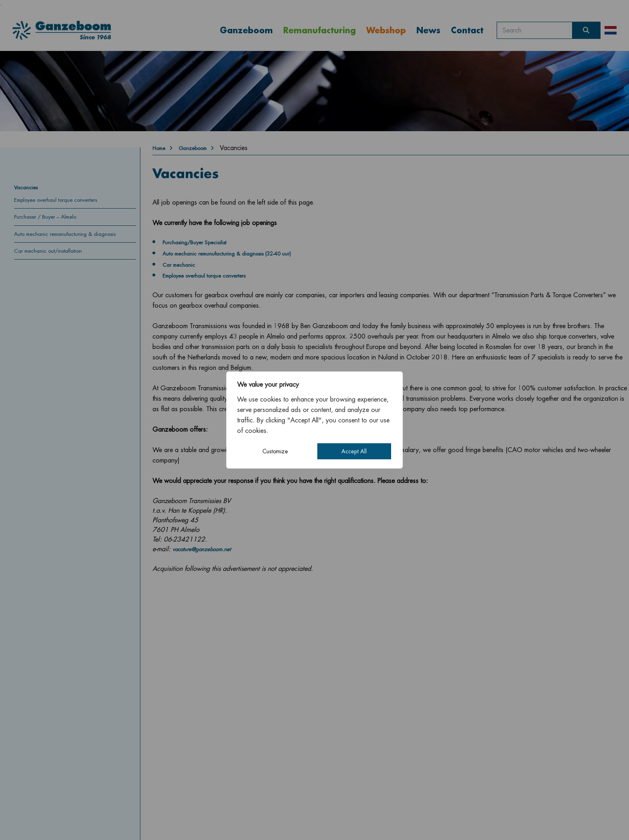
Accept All (354, 451)
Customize (275, 451)
